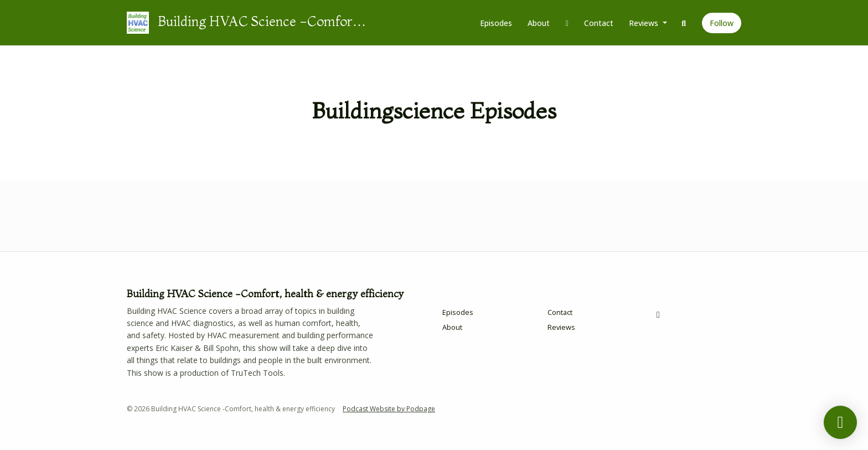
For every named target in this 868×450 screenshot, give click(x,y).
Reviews (645, 23)
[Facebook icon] (658, 314)
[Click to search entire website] (684, 23)
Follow (722, 23)
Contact (599, 23)
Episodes (496, 23)
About (539, 23)
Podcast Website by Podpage (389, 409)
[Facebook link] (567, 23)
